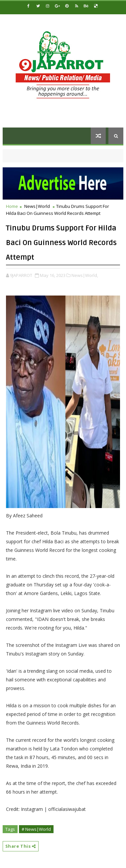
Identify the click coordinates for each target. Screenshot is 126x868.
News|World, (85, 275)
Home (12, 206)
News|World (37, 206)
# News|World (36, 829)
